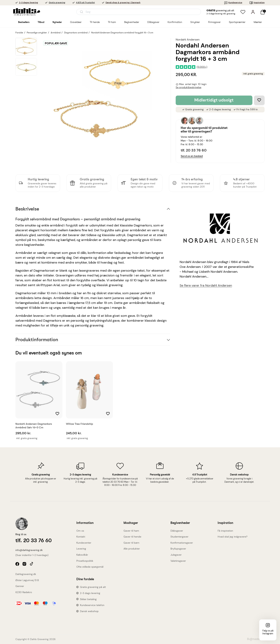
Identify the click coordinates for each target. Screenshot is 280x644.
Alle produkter (132, 549)
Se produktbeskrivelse (188, 87)
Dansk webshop (89, 611)
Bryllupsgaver (178, 549)
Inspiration (257, 3)
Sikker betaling (88, 599)
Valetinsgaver (178, 561)
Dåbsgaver (177, 531)
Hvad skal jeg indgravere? (232, 537)
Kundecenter (84, 543)
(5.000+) (202, 67)
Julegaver (176, 555)
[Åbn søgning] (139, 12)
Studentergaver (179, 537)
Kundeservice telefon (92, 605)
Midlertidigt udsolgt (214, 100)
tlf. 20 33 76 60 (194, 150)
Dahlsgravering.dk (26, 574)
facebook (18, 564)
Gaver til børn (131, 543)
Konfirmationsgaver (182, 543)
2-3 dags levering (90, 593)
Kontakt (81, 537)
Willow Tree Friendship (80, 424)
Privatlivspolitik (85, 561)
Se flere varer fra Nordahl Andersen (206, 286)
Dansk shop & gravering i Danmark (123, 3)
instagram (25, 564)
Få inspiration (225, 531)
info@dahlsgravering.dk (29, 550)
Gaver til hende (132, 537)
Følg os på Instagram (268, 632)
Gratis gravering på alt (93, 587)
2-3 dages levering (29, 3)
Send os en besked (192, 156)
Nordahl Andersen (188, 40)
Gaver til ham (131, 531)
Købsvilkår (82, 555)
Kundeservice (233, 3)
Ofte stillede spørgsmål (90, 567)
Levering (81, 549)
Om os (80, 531)
